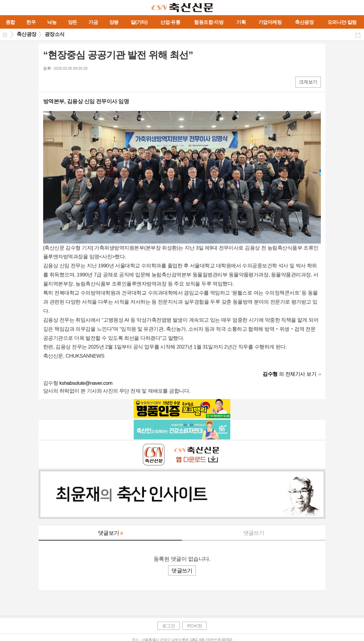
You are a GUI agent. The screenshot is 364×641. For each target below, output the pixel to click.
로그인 (169, 626)
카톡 (73, 82)
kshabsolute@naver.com (86, 383)
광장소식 (55, 34)
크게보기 (308, 82)
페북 (48, 82)
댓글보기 (110, 533)
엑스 (61, 82)
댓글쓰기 (254, 533)
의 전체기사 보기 (289, 374)
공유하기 (358, 35)
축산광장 (27, 34)
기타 (85, 82)
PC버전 (195, 626)
